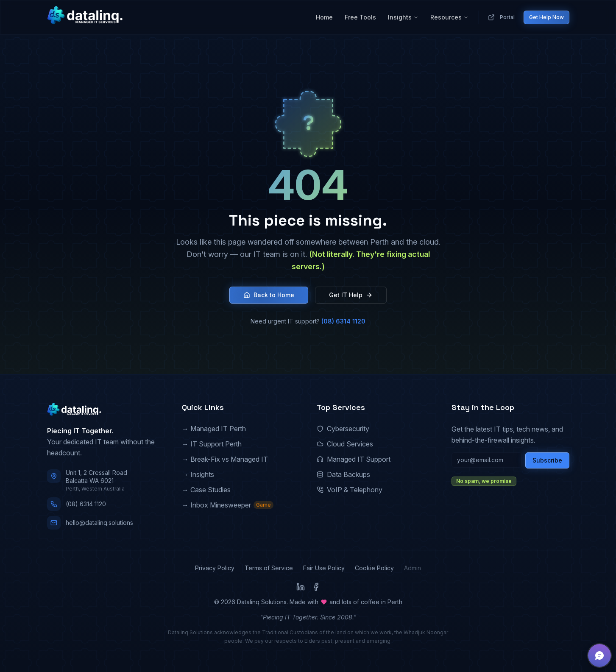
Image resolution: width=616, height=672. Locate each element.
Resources (449, 17)
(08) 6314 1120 (343, 321)
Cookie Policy (374, 568)
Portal (501, 17)
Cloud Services (345, 444)
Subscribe (547, 460)
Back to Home (269, 295)
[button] (599, 655)
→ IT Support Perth (212, 444)
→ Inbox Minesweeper (228, 505)
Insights (403, 17)
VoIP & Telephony (350, 490)
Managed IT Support (354, 459)
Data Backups (343, 474)
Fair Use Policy (324, 568)
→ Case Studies (206, 490)
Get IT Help (351, 295)
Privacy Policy (215, 568)
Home (324, 17)
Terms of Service (269, 568)
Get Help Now (546, 17)
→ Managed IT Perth (214, 429)
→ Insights (198, 474)
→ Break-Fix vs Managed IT (225, 459)
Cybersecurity (343, 429)
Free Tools (360, 17)
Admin (413, 568)
